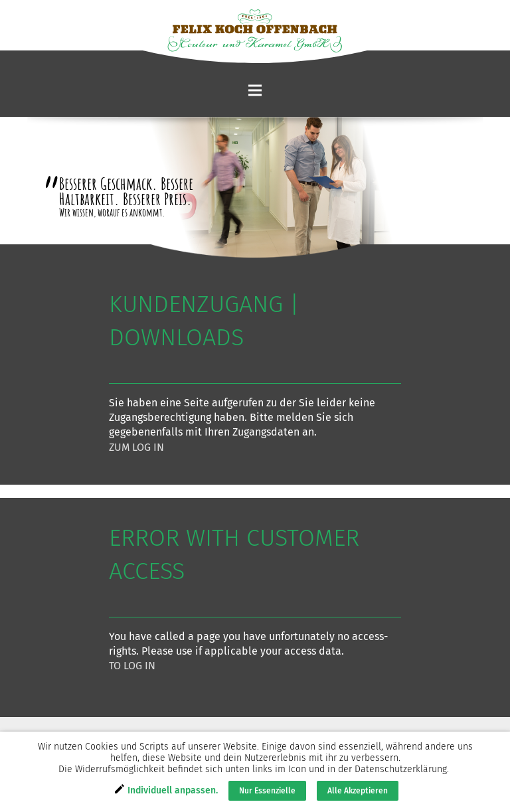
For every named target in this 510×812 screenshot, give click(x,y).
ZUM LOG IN (136, 447)
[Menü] (255, 90)
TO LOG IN (132, 666)
